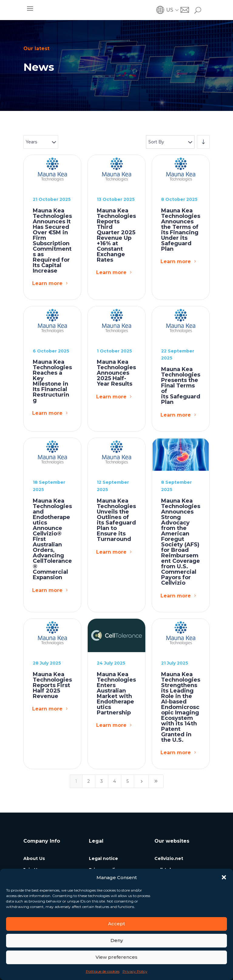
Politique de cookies (103, 971)
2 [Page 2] (89, 781)
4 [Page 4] (115, 781)
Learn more (47, 283)
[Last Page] (156, 781)
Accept (116, 924)
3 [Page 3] (102, 781)
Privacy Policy (135, 971)
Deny (117, 940)
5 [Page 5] (128, 781)
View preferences (116, 957)
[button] (224, 877)
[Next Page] (141, 781)
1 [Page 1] (76, 781)
